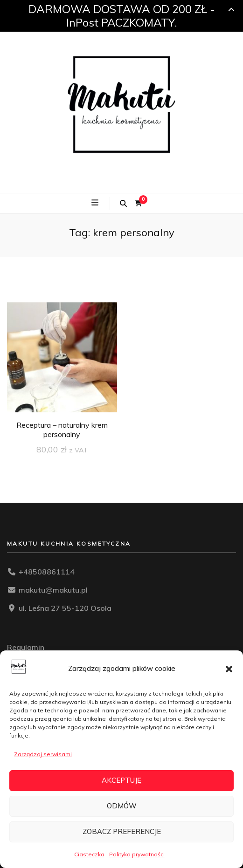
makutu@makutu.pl (53, 590)
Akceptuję (121, 780)
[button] (229, 669)
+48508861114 (47, 572)
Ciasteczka (89, 854)
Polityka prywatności (137, 854)
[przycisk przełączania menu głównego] (96, 203)
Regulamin (26, 647)
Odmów (122, 806)
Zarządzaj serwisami (43, 754)
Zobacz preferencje (122, 831)
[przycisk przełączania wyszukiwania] (123, 204)
